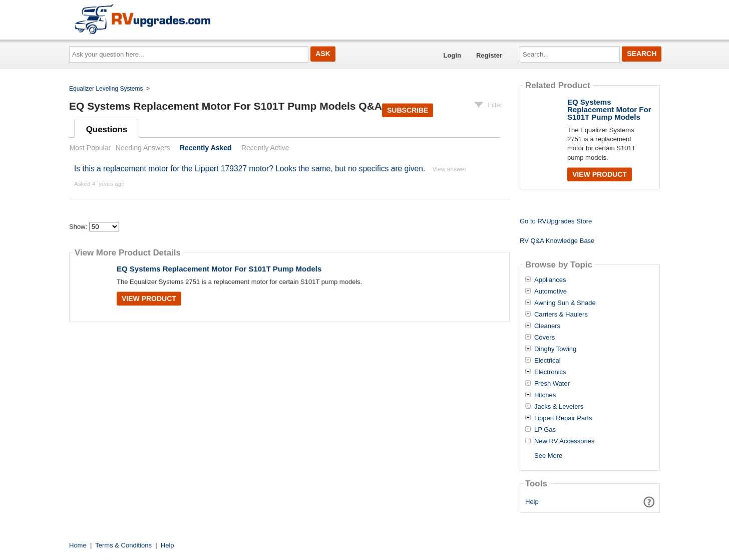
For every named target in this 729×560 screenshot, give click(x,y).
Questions (107, 129)
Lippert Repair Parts (563, 418)
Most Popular (90, 148)
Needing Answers (143, 148)
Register (489, 55)
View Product (149, 299)
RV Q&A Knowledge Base (557, 241)
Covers (544, 338)
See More (548, 456)
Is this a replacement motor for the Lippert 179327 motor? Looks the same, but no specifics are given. (250, 169)
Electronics (550, 372)
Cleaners (547, 326)
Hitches (545, 395)
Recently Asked (206, 148)
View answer (450, 169)
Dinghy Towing (555, 349)
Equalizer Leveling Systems (106, 89)
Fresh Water (552, 384)
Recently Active (265, 148)
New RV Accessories (564, 441)
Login (452, 55)
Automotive (551, 292)
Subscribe (408, 110)
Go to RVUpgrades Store (556, 221)
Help (532, 502)
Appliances (550, 280)
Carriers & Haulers (561, 315)
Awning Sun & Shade (565, 303)
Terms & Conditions (123, 545)
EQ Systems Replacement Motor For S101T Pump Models (219, 269)
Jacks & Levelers (559, 407)
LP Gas (545, 430)
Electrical (548, 361)
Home (78, 545)
